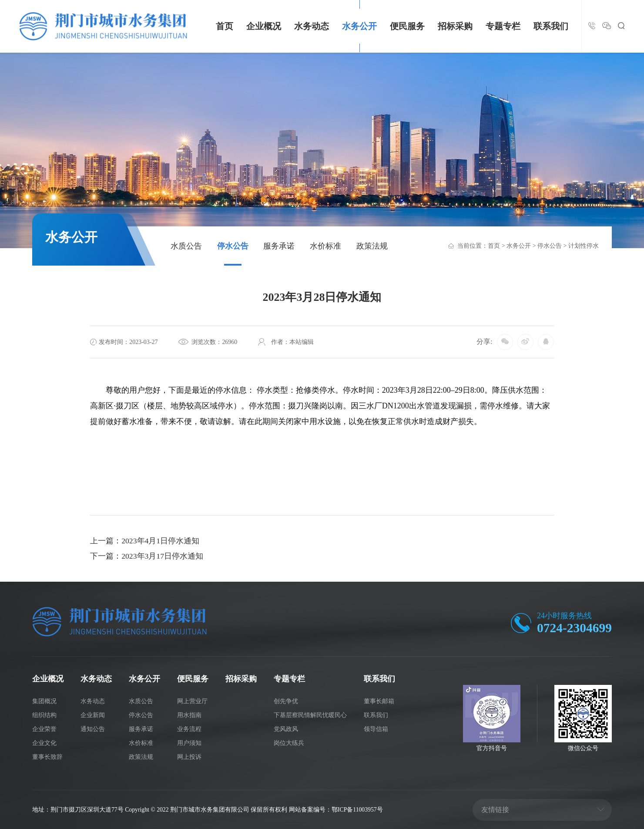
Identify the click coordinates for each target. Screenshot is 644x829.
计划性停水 (584, 246)
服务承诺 (279, 246)
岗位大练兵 (289, 743)
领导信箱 (376, 729)
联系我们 (551, 26)
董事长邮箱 (379, 701)
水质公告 (186, 246)
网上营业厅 (192, 701)
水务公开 (359, 26)
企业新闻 (93, 715)
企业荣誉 (44, 729)
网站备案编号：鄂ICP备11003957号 (337, 809)
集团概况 (44, 701)
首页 (225, 26)
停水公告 (233, 246)
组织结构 (44, 715)
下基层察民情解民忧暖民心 (310, 715)
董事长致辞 (47, 756)
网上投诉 (189, 756)
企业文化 (44, 743)
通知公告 (93, 729)
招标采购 (455, 26)
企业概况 (264, 26)
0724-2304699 (574, 628)
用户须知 (189, 743)
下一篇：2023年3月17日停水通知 (147, 557)
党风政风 (286, 729)
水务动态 (312, 26)
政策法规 (372, 246)
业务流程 (189, 729)
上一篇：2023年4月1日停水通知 (145, 541)
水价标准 (325, 246)
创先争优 (286, 701)
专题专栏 (503, 26)
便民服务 (407, 26)
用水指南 (189, 715)
